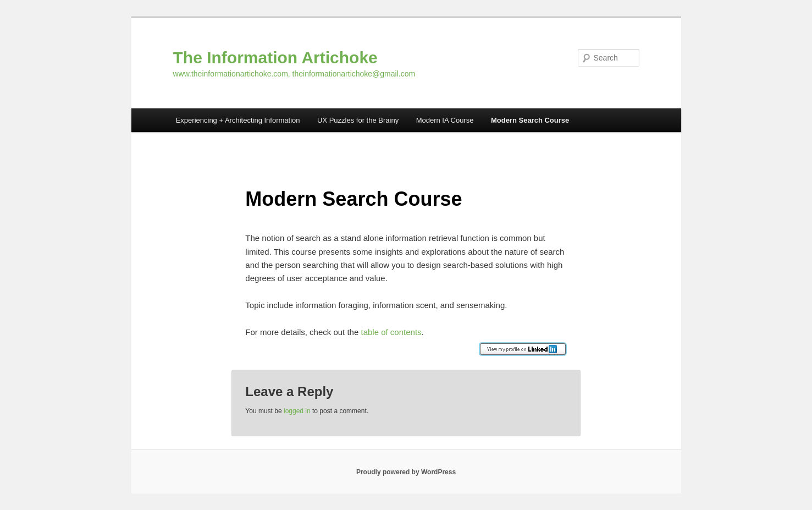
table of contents (391, 332)
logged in (297, 411)
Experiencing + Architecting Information (238, 120)
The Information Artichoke (275, 57)
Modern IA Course (445, 120)
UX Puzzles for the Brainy (358, 120)
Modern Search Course (530, 120)
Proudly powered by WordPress (406, 472)
